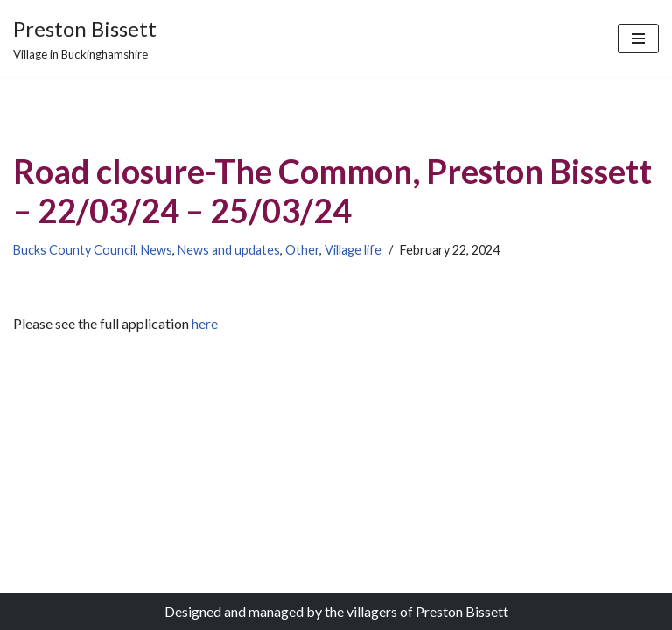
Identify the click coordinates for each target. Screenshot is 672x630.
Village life (353, 250)
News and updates (229, 250)
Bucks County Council (74, 250)
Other (302, 250)
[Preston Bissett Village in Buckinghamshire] (85, 38)
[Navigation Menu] (638, 38)
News (157, 250)
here (203, 323)
